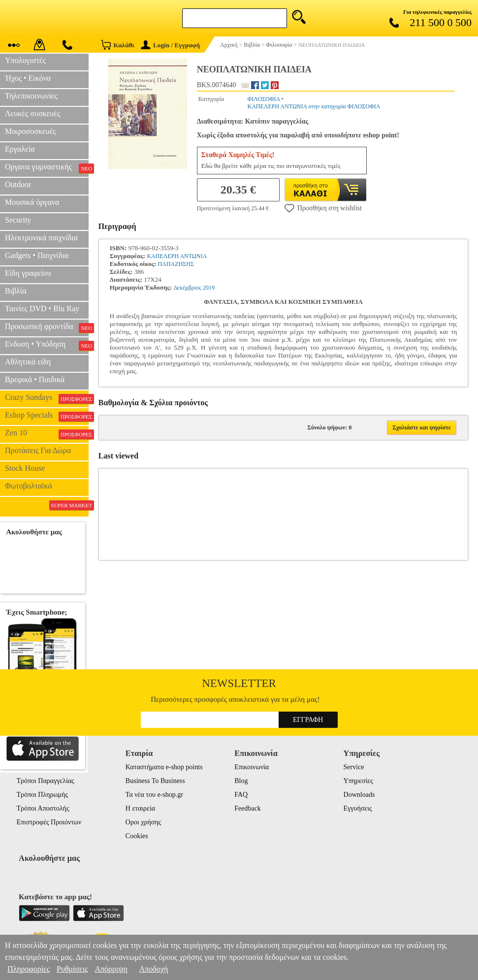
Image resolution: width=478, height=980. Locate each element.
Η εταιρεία (140, 808)
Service (354, 767)
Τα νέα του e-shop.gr (154, 795)
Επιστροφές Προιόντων (49, 822)
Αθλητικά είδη (28, 362)
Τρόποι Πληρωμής (43, 795)
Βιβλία (16, 291)
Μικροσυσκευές (31, 131)
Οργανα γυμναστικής (47, 168)
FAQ (241, 795)
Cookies (137, 836)
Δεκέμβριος (187, 288)
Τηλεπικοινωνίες (31, 96)
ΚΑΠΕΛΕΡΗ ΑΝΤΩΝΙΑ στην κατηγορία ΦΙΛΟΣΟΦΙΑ (314, 106)
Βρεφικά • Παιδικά (35, 379)
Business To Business (155, 781)
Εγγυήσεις (358, 808)
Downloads (359, 795)
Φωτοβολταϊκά (29, 486)
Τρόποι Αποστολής (43, 808)
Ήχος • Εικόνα (28, 78)
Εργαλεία (20, 149)
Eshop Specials (47, 416)
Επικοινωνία (252, 767)
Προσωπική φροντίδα (47, 327)
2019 (209, 288)
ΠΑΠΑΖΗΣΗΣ (176, 264)
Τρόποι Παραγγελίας (46, 781)
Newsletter (239, 683)
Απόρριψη (111, 969)
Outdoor (18, 184)
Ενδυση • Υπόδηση (47, 345)
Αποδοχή (154, 969)
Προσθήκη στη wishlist (323, 208)
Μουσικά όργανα (32, 202)
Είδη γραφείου (28, 273)
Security (18, 220)
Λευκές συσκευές (32, 114)
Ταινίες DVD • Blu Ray (42, 309)
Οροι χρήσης (143, 822)
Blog (241, 781)
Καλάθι (117, 45)
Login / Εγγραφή (170, 45)
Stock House (25, 468)
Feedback (248, 808)
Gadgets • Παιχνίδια (37, 255)
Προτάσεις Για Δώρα (38, 450)
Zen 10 (47, 434)
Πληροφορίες (29, 969)
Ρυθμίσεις (72, 969)
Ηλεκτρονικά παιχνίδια (41, 238)
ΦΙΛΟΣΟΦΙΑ (263, 99)
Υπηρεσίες (358, 781)
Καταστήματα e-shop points (164, 767)
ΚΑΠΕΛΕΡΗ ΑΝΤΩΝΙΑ (177, 256)
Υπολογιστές (25, 60)
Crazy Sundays (47, 398)
